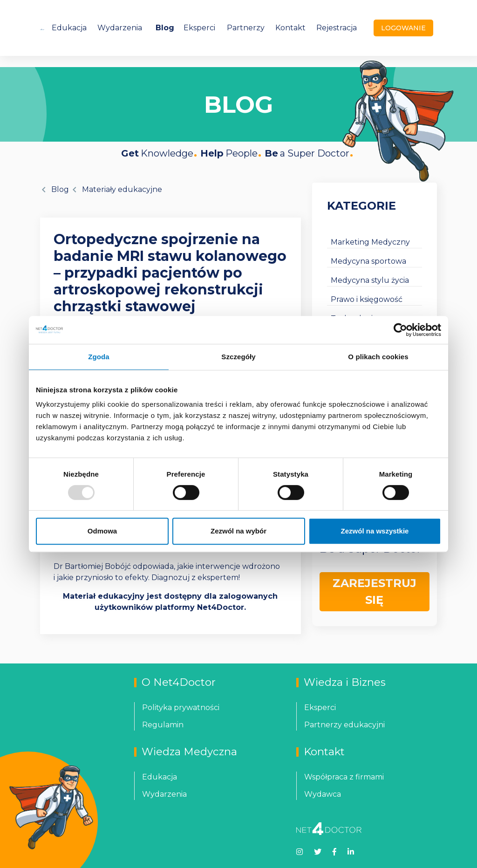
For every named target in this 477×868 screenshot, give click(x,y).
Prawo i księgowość (367, 299)
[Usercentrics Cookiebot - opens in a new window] (400, 330)
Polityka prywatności (181, 707)
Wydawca (323, 794)
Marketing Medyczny (370, 242)
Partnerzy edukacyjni (344, 725)
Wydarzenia (120, 28)
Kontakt (290, 28)
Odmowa (102, 531)
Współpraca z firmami (344, 777)
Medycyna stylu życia (370, 280)
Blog (165, 28)
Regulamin (163, 725)
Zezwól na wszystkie (375, 531)
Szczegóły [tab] (238, 357)
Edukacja (69, 28)
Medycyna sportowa (368, 261)
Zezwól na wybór (238, 531)
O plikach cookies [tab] (378, 357)
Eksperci (199, 28)
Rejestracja (337, 28)
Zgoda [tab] (99, 357)
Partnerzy (246, 28)
